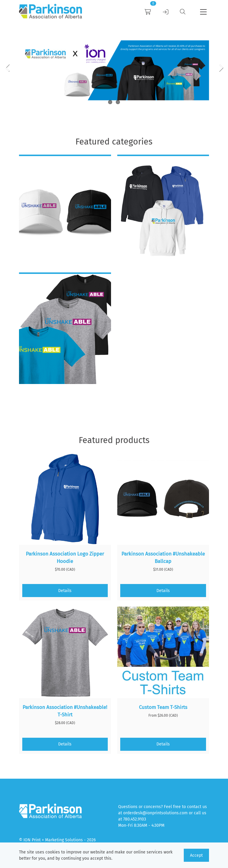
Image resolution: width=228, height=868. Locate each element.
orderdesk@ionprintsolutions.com (155, 813)
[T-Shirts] (65, 329)
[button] (203, 12)
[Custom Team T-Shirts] (163, 653)
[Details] (65, 591)
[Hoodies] (163, 211)
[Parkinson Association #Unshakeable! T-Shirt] (65, 653)
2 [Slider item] (118, 102)
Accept (196, 855)
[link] (50, 12)
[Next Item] (219, 67)
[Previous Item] (9, 67)
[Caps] (65, 211)
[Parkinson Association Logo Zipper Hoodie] (65, 499)
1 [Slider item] (110, 102)
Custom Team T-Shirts (163, 707)
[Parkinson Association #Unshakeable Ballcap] (163, 499)
